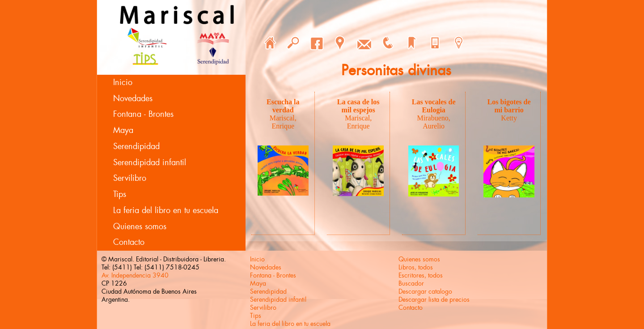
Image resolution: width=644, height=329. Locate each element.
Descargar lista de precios (434, 299)
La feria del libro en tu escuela (166, 210)
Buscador (411, 283)
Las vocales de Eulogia (434, 106)
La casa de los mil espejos (358, 106)
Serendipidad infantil (150, 162)
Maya (123, 130)
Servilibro (130, 178)
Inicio (123, 82)
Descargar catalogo (425, 291)
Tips (120, 194)
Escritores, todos (421, 275)
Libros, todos (416, 267)
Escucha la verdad (283, 106)
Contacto (129, 242)
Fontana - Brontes (143, 114)
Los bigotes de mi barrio (509, 106)
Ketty (509, 118)
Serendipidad (136, 146)
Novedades (133, 98)
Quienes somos (140, 226)
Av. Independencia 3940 (135, 275)
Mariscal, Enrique (283, 122)
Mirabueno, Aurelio (434, 122)
